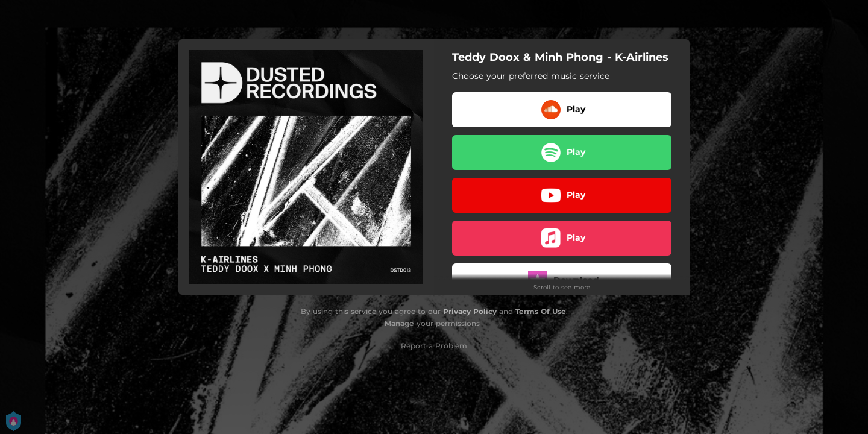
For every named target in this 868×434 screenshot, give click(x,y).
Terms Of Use (541, 311)
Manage (399, 323)
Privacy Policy (470, 311)
